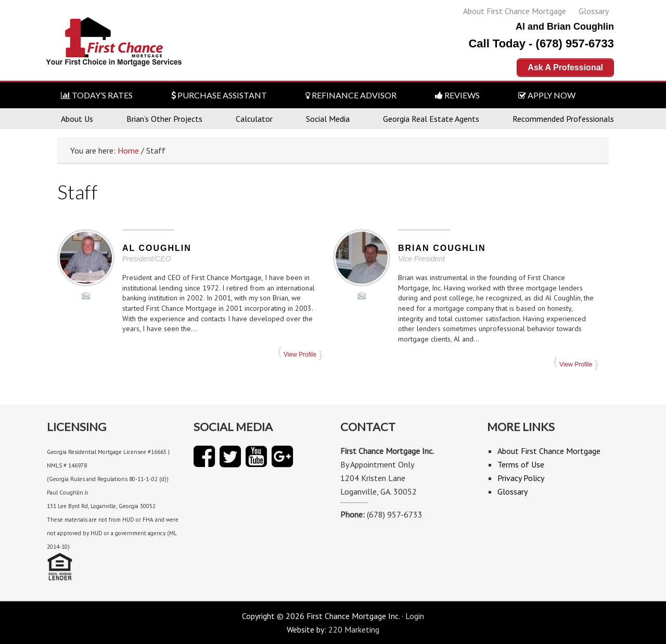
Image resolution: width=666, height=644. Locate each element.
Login (415, 616)
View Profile (300, 355)
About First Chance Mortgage (515, 11)
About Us (77, 119)
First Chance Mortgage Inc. (115, 46)
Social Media (328, 119)
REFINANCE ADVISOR (351, 95)
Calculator (254, 119)
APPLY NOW (547, 95)
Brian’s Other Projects (164, 119)
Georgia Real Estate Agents (431, 119)
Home (128, 150)
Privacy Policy (521, 478)
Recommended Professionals (563, 119)
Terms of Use (521, 464)
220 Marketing (354, 629)
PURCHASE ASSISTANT (219, 95)
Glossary (594, 11)
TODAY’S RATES (97, 95)
